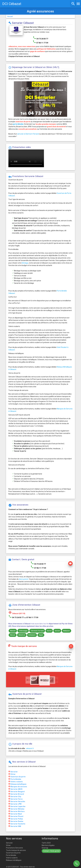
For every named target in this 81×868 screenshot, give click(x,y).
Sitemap (45, 848)
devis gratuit (24, 579)
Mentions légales (48, 845)
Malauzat (66, 631)
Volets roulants (12, 858)
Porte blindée (11, 855)
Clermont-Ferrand (37, 631)
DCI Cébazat (12, 4)
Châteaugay (23, 631)
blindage (25, 263)
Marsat (13, 635)
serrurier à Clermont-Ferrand (28, 134)
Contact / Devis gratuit (51, 851)
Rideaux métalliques (14, 860)
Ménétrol (22, 635)
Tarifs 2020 (46, 843)
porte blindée (18, 124)
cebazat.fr (30, 748)
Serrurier (9, 843)
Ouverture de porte (13, 853)
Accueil (10, 16)
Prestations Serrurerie (14, 848)
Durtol (49, 631)
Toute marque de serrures (16, 850)
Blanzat (13, 631)
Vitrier (8, 845)
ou (31, 618)
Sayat (41, 635)
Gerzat (57, 631)
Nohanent (32, 635)
